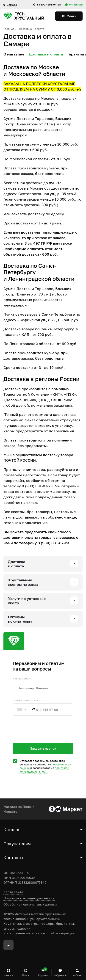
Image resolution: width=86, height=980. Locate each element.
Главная (9, 29)
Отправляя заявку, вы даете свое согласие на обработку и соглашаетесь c (45, 766)
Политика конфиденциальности (29, 898)
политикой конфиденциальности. (44, 770)
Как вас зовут (22, 679)
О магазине (14, 54)
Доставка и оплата (46, 54)
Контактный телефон (27, 700)
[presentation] (47, 737)
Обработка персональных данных (30, 904)
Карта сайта (13, 892)
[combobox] (24, 709)
